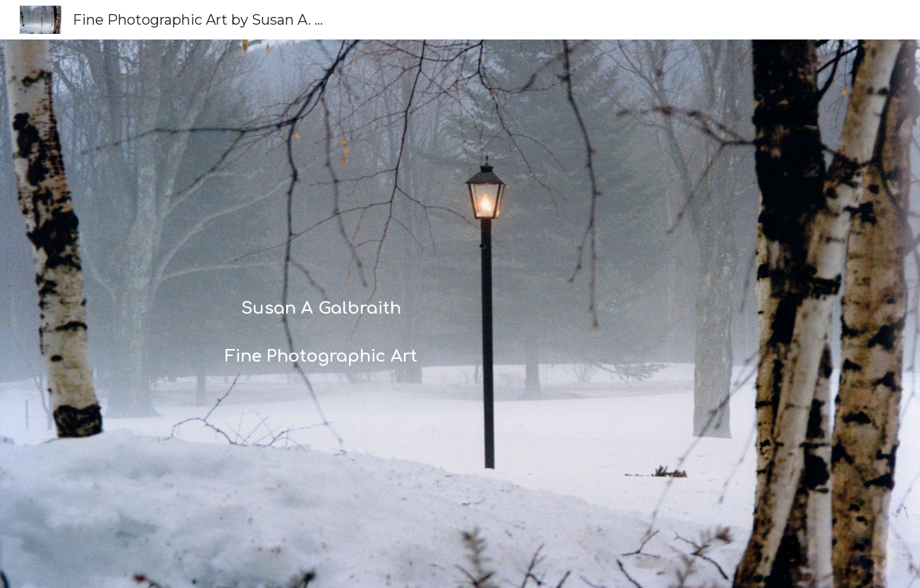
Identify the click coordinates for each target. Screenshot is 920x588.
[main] (321, 313)
